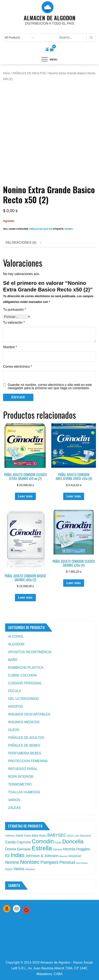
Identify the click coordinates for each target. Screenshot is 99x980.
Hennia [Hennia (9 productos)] (69, 849)
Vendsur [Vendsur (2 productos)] (30, 869)
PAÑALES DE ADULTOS (29, 73)
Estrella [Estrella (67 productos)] (42, 848)
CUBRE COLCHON (22, 675)
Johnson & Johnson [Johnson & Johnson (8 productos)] (42, 856)
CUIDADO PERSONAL (25, 683)
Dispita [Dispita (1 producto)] (58, 842)
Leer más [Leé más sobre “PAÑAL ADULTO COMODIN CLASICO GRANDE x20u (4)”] (74, 583)
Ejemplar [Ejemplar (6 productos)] (24, 849)
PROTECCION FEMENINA (28, 761)
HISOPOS (15, 707)
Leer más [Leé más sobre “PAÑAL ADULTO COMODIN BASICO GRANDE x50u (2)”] (25, 597)
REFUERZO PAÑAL (23, 769)
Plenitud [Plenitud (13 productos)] (67, 862)
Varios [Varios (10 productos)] (19, 869)
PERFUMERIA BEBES (25, 753)
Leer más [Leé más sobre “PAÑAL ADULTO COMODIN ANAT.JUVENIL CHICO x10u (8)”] (74, 496)
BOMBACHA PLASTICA (26, 668)
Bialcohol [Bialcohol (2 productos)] (85, 836)
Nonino (69, 229)
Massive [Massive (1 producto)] (64, 856)
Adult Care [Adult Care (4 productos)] (23, 835)
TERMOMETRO (20, 784)
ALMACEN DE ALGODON (50, 18)
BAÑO (13, 660)
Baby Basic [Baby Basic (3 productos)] (39, 836)
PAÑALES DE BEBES (24, 745)
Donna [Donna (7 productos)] (11, 849)
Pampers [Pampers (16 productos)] (49, 862)
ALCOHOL (16, 636)
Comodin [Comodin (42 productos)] (43, 841)
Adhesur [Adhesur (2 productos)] (10, 836)
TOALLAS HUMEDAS (24, 792)
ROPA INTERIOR (21, 777)
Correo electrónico (17, 367)
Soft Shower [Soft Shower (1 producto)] (82, 863)
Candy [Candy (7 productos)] (10, 842)
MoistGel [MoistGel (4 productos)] (75, 856)
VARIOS (14, 800)
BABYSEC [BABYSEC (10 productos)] (57, 835)
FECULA (14, 691)
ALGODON (16, 644)
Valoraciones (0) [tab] (21, 243)
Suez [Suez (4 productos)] (9, 869)
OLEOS (14, 730)
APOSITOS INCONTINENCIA (30, 652)
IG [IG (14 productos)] (7, 856)
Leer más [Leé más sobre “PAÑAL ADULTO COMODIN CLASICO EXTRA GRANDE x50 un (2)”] (25, 496)
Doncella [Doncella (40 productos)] (73, 841)
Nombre (10, 347)
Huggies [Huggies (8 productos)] (83, 849)
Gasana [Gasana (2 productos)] (57, 849)
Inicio (7, 73)
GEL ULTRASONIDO (23, 699)
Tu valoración (14, 322)
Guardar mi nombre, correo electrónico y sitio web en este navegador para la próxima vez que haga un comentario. (50, 387)
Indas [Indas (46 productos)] (17, 855)
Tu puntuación (15, 310)
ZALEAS (14, 808)
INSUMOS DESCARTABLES (29, 714)
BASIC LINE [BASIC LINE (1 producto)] (73, 836)
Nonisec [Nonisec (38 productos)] (30, 862)
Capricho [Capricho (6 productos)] (24, 842)
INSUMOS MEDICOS (24, 722)
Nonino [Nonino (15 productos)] (12, 862)
